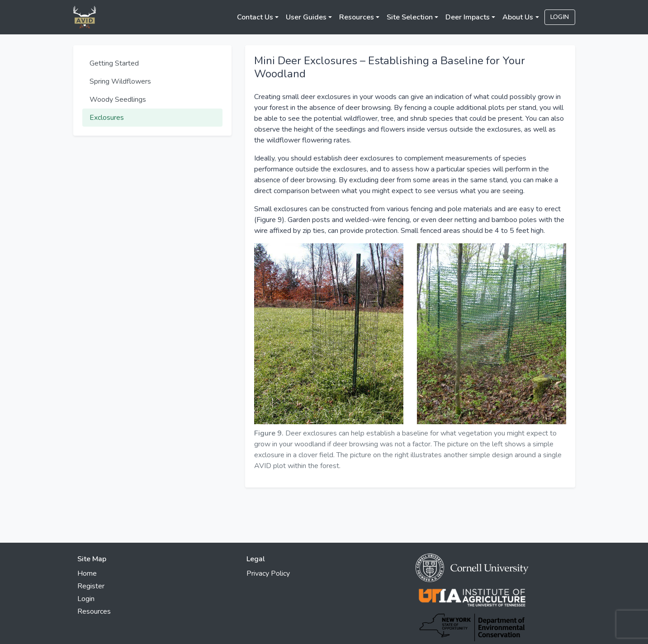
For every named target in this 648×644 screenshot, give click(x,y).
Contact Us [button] (255, 17)
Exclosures (107, 118)
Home (87, 573)
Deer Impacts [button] (468, 17)
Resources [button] (357, 17)
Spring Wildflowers (120, 81)
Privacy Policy (268, 573)
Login (560, 17)
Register (91, 586)
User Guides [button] (306, 17)
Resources (94, 611)
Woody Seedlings (118, 99)
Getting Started (114, 63)
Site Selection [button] (410, 17)
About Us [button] (518, 17)
